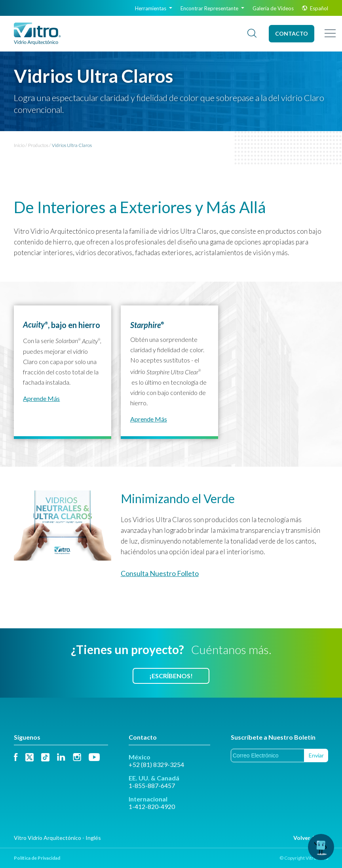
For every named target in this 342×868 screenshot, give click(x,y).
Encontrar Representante (212, 8)
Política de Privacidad (37, 858)
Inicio (19, 145)
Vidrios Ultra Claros (72, 145)
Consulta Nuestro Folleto (160, 573)
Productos (38, 145)
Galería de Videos (273, 8)
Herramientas (154, 8)
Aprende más (41, 398)
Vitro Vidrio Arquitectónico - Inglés (57, 838)
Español (315, 8)
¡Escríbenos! (171, 676)
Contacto (292, 33)
